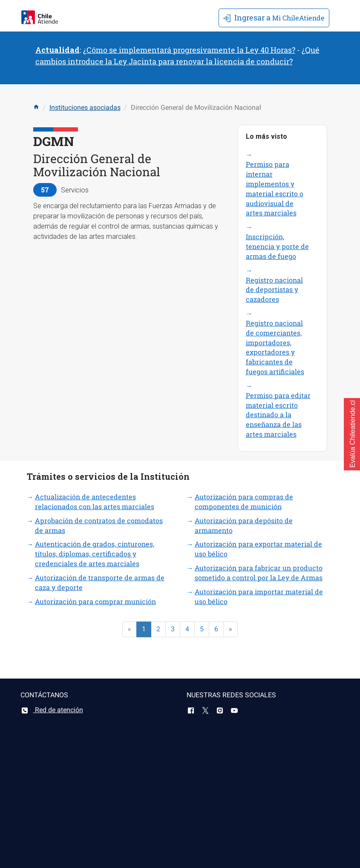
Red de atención (52, 710)
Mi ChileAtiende (274, 17)
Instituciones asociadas (85, 107)
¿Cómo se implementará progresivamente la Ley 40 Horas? (189, 50)
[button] (352, 434)
